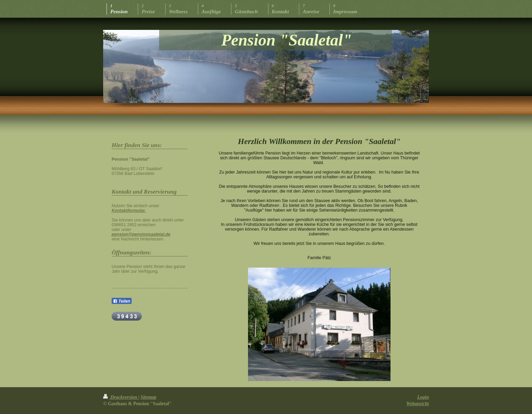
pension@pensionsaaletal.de (141, 234)
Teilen (122, 301)
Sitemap (148, 397)
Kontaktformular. (129, 211)
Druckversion (121, 397)
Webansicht (417, 404)
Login (423, 397)
